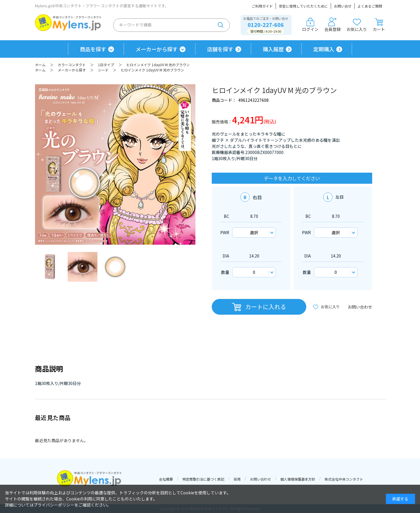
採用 (237, 479)
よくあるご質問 (370, 6)
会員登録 (332, 25)
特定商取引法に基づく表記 (203, 479)
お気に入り (357, 25)
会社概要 (166, 479)
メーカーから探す (157, 49)
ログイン (310, 25)
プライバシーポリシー (54, 505)
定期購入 (324, 49)
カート (379, 25)
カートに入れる (266, 307)
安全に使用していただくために (303, 6)
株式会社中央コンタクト (344, 479)
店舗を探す (220, 49)
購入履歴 (273, 49)
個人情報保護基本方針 (298, 479)
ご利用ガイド (262, 6)
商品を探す (93, 49)
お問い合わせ (360, 307)
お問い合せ (343, 6)
